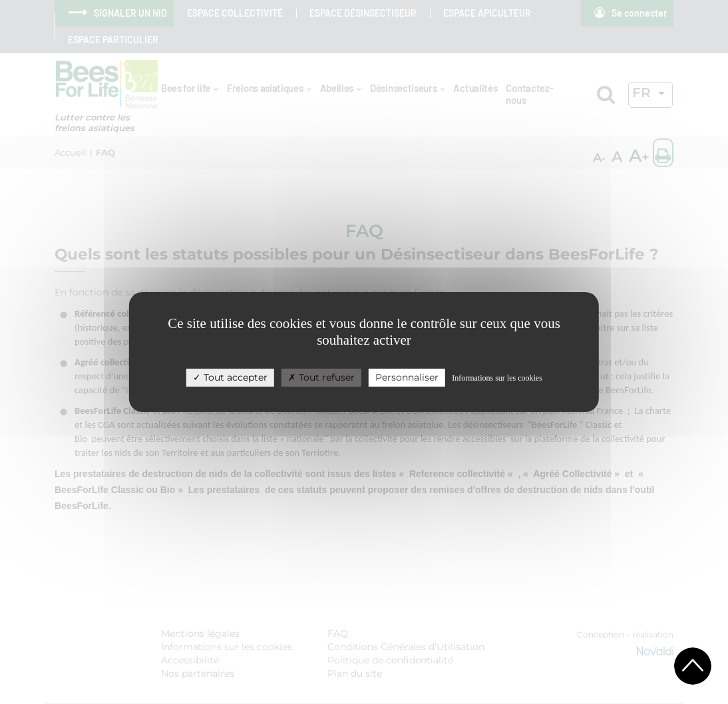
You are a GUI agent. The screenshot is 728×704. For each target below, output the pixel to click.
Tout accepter (230, 377)
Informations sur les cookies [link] (497, 378)
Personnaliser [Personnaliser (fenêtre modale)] (407, 377)
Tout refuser (321, 377)
